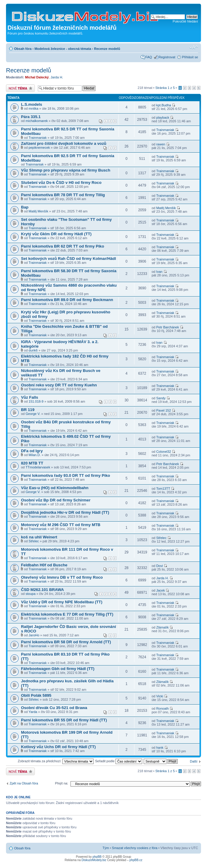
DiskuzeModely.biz (94, 860)
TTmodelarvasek (38, 467)
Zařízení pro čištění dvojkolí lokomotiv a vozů (64, 143)
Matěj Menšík (38, 211)
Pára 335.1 (31, 117)
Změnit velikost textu (194, 47)
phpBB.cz (136, 860)
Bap (25, 207)
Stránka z (165, 88)
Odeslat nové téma (20, 88)
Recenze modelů (107, 49)
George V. (33, 414)
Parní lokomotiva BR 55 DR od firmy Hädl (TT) (64, 720)
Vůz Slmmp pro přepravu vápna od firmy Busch (66, 170)
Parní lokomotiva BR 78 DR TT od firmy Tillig (63, 195)
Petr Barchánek (168, 327)
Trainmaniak (37, 138)
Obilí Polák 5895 (36, 695)
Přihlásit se (190, 57)
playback (163, 117)
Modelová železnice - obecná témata (63, 49)
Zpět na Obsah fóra (24, 783)
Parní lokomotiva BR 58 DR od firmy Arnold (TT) (66, 642)
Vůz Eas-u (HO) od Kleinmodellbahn (55, 488)
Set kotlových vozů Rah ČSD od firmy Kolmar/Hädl (69, 259)
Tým (106, 848)
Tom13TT (163, 489)
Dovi (160, 566)
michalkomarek (37, 121)
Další (194, 761)
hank (160, 748)
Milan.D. (34, 455)
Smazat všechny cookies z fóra (135, 848)
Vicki (160, 696)
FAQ (149, 57)
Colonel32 (164, 452)
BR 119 (28, 410)
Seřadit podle (119, 761)
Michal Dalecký (37, 77)
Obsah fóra (23, 49)
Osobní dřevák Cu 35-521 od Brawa (54, 708)
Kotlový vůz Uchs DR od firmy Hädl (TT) (58, 747)
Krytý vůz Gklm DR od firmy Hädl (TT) (56, 234)
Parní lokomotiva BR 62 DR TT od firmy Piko (63, 246)
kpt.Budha (164, 105)
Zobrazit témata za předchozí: (56, 761)
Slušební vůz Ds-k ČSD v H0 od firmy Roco (61, 183)
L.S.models (31, 104)
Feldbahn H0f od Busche (44, 565)
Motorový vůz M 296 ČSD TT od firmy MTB (61, 525)
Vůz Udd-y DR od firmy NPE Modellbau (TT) (62, 602)
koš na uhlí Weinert (39, 537)
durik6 (33, 350)
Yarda (33, 712)
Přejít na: (61, 783)
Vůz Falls (30, 397)
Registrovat (167, 57)
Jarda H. (57, 77)
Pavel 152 (164, 410)
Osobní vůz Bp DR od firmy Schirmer (56, 500)
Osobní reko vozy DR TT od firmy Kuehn (59, 385)
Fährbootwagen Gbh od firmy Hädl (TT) (58, 669)
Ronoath (163, 708)
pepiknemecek (39, 148)
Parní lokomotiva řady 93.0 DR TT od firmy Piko (66, 475)
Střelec (34, 541)
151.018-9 (36, 401)
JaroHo (34, 635)
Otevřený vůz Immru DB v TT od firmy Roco (62, 577)
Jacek (161, 590)
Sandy (161, 398)
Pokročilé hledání (185, 21)
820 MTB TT (32, 463)
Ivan (159, 272)
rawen (161, 144)
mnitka (33, 108)
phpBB (97, 857)
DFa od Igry (32, 451)
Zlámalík (163, 627)
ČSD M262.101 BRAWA (42, 590)
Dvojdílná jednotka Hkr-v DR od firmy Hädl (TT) (65, 512)
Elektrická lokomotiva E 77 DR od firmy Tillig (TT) (67, 614)
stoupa (30, 594)
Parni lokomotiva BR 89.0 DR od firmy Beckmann (67, 300)
